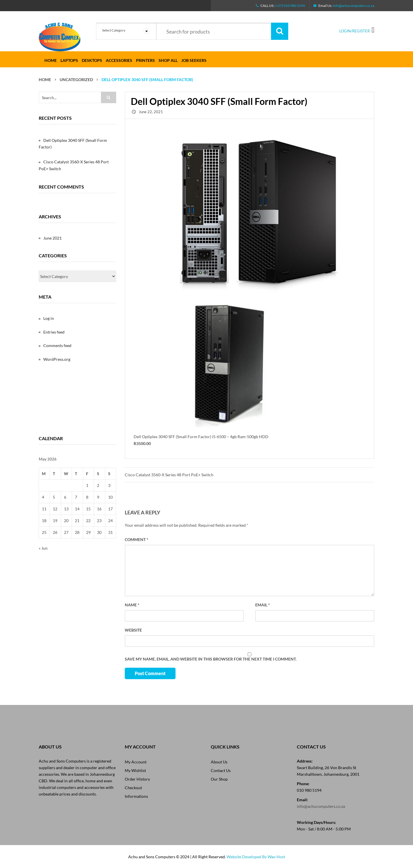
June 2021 (52, 238)
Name (132, 605)
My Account (136, 762)
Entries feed (54, 332)
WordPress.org (57, 359)
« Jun (43, 548)
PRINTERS (145, 60)
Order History (137, 779)
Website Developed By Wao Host (256, 857)
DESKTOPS (92, 60)
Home (51, 60)
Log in (49, 318)
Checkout (133, 788)
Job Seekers (194, 60)
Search (280, 31)
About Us (219, 762)
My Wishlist (135, 770)
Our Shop (219, 779)
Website (133, 630)
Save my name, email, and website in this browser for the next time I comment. (211, 659)
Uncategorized (76, 80)
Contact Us (221, 770)
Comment (137, 539)
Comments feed (57, 345)
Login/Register (354, 31)
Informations (136, 796)
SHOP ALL (168, 60)
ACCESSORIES (119, 60)
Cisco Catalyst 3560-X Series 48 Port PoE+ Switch (169, 475)
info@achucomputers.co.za (353, 6)
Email (263, 605)
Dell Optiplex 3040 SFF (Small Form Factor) (73, 144)
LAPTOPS (69, 60)
